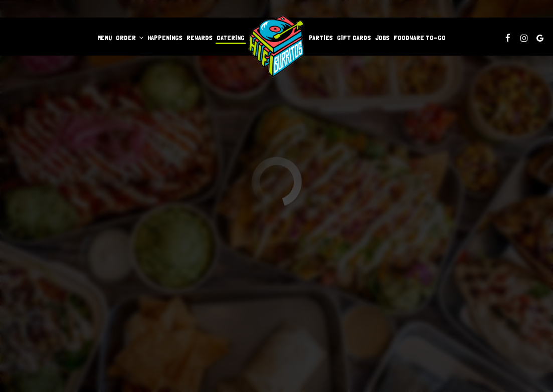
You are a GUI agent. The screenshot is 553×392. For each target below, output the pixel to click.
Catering (231, 38)
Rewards (200, 38)
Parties (321, 38)
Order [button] (130, 38)
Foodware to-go (420, 38)
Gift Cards (354, 38)
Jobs (382, 38)
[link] (277, 46)
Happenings (165, 38)
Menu (105, 38)
